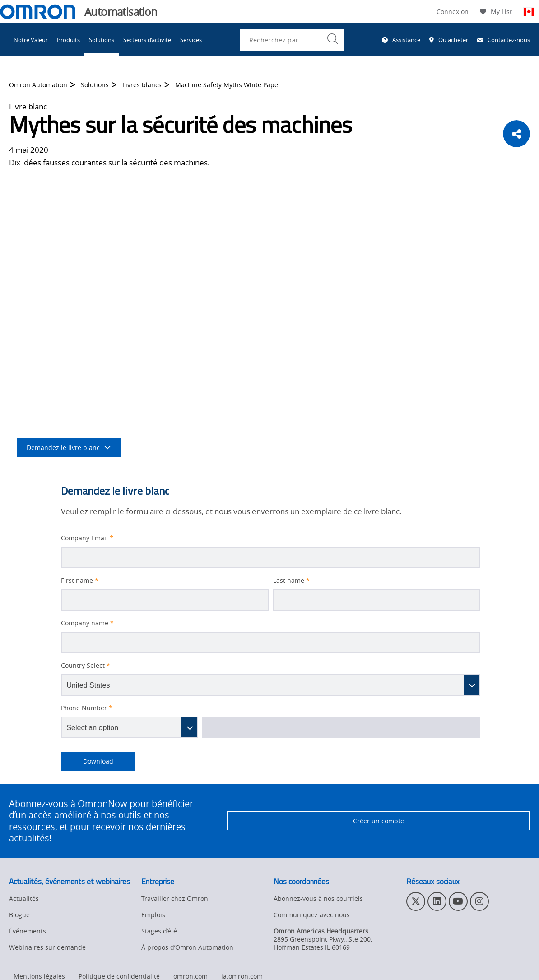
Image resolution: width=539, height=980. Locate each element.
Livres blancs (142, 85)
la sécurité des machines (298, 342)
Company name (87, 623)
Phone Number (87, 708)
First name (80, 581)
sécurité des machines (343, 202)
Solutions (102, 40)
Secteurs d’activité (147, 40)
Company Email (87, 538)
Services (191, 40)
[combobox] (292, 40)
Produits (68, 40)
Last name (291, 581)
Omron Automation (38, 85)
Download (87, 761)
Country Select (86, 666)
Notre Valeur (31, 40)
